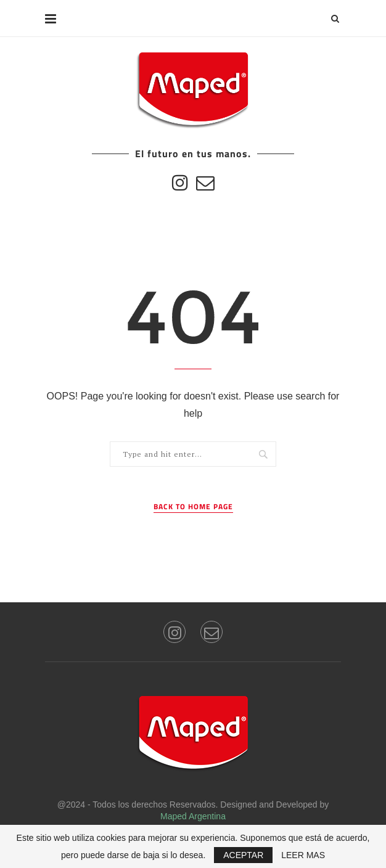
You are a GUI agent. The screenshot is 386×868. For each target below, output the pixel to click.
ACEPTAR (243, 855)
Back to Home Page (193, 507)
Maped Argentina (193, 816)
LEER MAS (303, 855)
